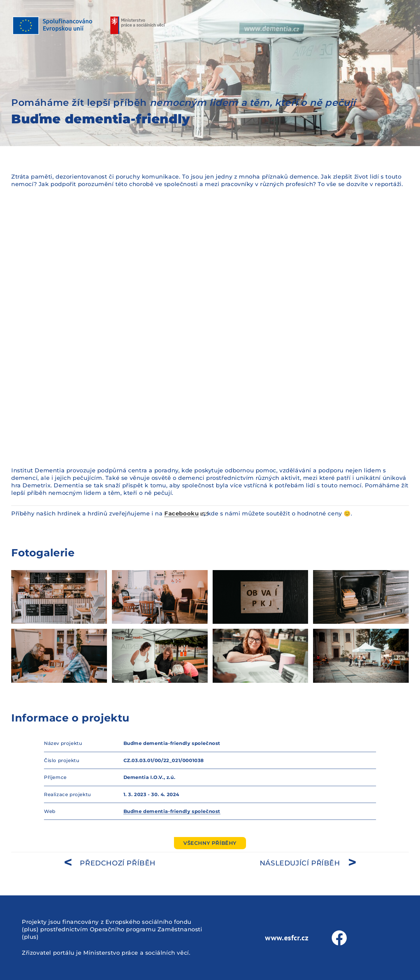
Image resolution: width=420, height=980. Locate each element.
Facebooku (181, 514)
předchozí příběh (118, 863)
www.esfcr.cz (287, 938)
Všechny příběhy (210, 843)
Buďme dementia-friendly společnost (172, 811)
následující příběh (300, 863)
